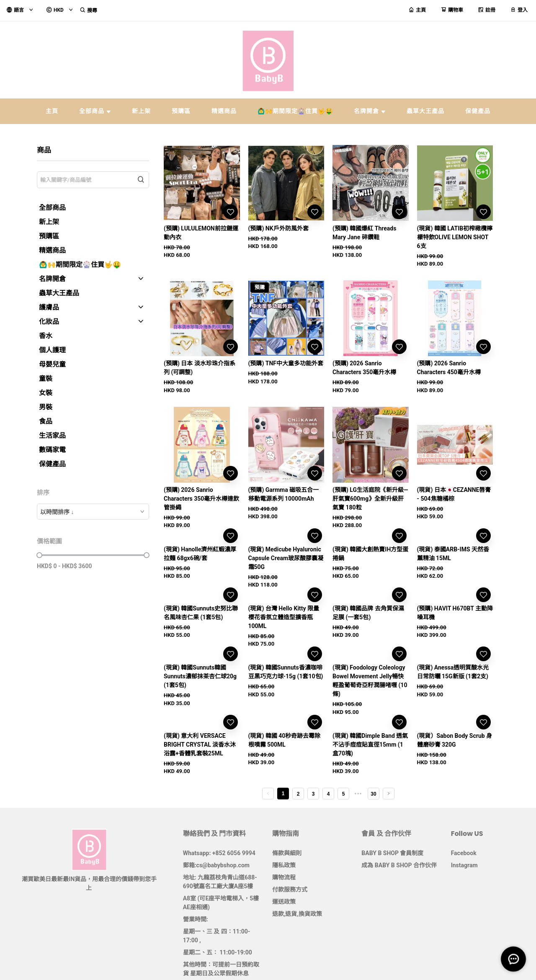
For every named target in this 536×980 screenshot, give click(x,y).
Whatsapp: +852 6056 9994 (219, 853)
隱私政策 (284, 865)
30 (373, 794)
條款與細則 (287, 853)
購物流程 (284, 877)
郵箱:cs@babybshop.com (216, 865)
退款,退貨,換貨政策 (297, 914)
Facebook (464, 853)
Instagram (464, 865)
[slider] (39, 555)
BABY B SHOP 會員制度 (392, 853)
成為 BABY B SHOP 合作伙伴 (399, 865)
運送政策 (284, 902)
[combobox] (93, 512)
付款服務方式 (290, 889)
